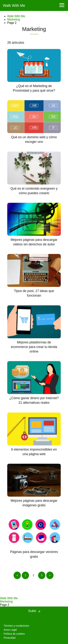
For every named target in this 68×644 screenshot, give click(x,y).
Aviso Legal (10, 630)
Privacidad (10, 638)
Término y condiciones (16, 626)
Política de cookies (14, 634)
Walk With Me (14, 5)
